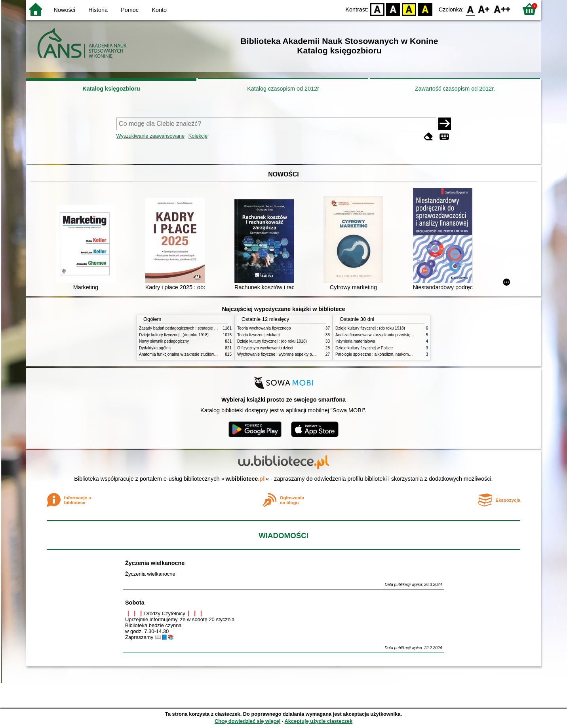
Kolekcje (198, 136)
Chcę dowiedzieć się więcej (247, 721)
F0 (470, 9)
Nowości (65, 10)
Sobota (135, 603)
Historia (98, 10)
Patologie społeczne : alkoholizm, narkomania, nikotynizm (386, 354)
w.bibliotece (245, 479)
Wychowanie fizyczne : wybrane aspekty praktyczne (283, 354)
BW (393, 9)
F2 (502, 9)
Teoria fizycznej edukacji (259, 335)
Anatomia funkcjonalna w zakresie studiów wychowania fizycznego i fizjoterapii (208, 354)
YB (409, 9)
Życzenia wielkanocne (155, 563)
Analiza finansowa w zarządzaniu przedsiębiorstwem (382, 335)
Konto (159, 10)
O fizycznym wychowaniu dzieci (265, 348)
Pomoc (130, 10)
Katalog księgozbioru (111, 89)
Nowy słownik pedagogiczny (164, 341)
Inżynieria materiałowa (355, 341)
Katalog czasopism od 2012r (283, 89)
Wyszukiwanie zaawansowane (151, 136)
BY (425, 9)
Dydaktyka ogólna (155, 348)
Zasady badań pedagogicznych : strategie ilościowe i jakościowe (196, 328)
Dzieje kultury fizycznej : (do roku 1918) (174, 335)
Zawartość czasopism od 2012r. (455, 89)
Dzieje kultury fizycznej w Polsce (364, 348)
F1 (484, 9)
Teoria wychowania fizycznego (264, 328)
